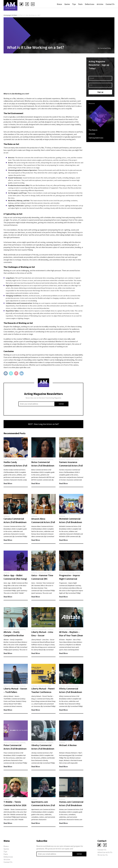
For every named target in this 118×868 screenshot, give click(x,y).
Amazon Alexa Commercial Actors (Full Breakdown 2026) (43, 522)
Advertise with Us (105, 852)
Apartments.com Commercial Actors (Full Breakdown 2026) (43, 805)
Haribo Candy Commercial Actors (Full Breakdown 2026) (15, 466)
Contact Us (110, 4)
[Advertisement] (43, 74)
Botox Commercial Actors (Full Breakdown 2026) (43, 466)
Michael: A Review (68, 745)
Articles (100, 4)
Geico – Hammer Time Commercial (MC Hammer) (42, 579)
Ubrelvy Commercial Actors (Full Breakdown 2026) (43, 749)
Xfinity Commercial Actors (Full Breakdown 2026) (71, 692)
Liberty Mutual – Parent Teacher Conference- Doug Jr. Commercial (43, 692)
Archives (14, 15)
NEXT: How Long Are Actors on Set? (43, 424)
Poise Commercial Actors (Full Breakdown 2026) (15, 749)
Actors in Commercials (11, 459)
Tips (74, 4)
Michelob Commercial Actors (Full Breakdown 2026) (71, 522)
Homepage (7, 15)
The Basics (93, 130)
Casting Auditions (96, 138)
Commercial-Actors (72, 459)
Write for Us (103, 855)
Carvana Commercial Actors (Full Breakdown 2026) (15, 522)
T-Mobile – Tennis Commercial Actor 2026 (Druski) (15, 805)
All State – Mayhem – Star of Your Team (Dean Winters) (71, 635)
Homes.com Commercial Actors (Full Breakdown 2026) (71, 805)
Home (59, 4)
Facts (80, 4)
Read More (8, 483)
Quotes (67, 4)
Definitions (90, 4)
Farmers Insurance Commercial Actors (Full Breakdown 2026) (71, 466)
